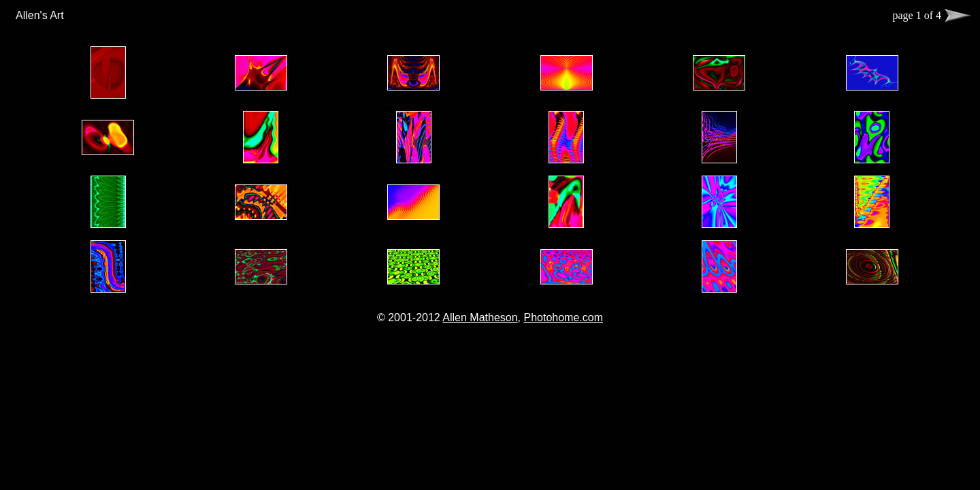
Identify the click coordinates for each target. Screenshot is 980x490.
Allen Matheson (480, 317)
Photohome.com (563, 317)
